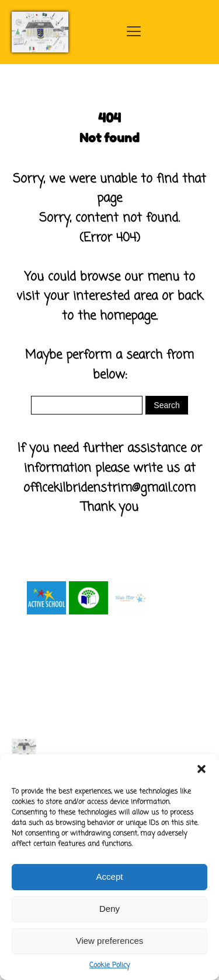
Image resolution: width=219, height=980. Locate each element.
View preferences (110, 941)
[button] (201, 769)
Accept (110, 877)
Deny (109, 909)
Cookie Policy (109, 965)
